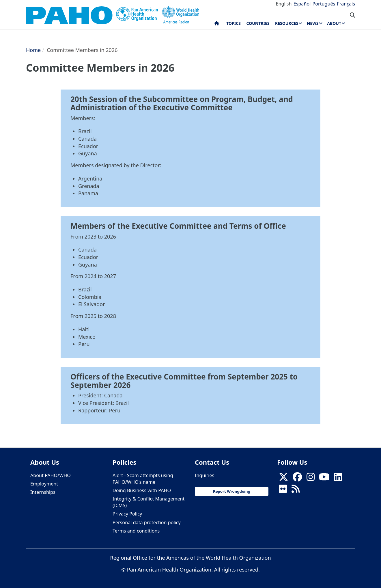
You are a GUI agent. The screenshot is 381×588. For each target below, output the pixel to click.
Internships (43, 492)
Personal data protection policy (147, 522)
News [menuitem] (313, 23)
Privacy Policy (127, 514)
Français (346, 4)
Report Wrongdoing (232, 491)
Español (302, 4)
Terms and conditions (136, 531)
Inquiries (204, 475)
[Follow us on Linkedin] (338, 479)
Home (33, 50)
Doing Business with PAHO (142, 490)
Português (324, 4)
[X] (283, 479)
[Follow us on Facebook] (297, 479)
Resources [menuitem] (287, 23)
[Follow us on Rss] (296, 490)
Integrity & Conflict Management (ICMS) (149, 502)
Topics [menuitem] (234, 23)
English (284, 4)
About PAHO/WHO (51, 475)
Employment (44, 484)
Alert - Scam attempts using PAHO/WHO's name (143, 479)
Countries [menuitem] (258, 23)
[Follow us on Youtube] (324, 479)
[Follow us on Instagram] (311, 479)
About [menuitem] (334, 23)
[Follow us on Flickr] (283, 490)
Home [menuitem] (217, 25)
